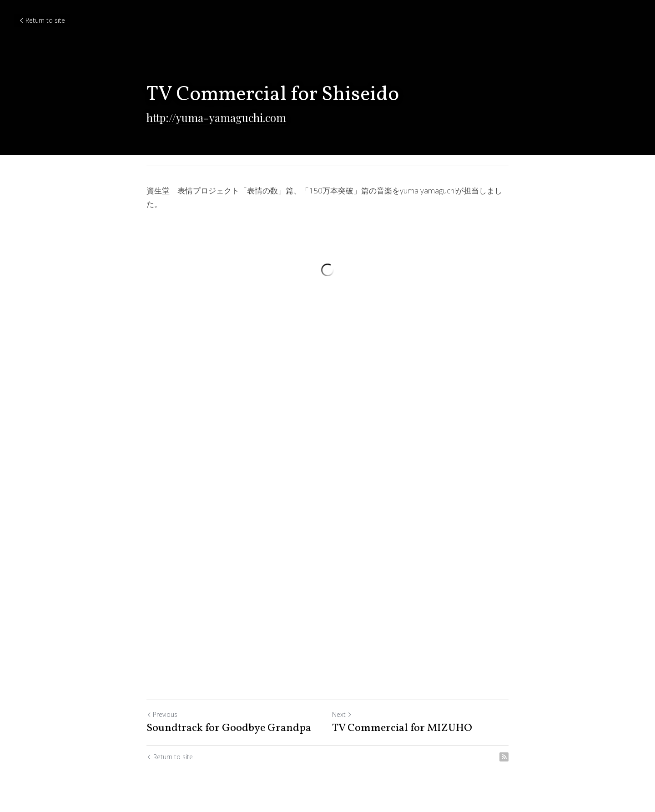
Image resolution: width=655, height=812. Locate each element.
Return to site (42, 20)
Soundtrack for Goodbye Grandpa (229, 728)
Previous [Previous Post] (162, 714)
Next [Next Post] (342, 714)
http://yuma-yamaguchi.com (216, 117)
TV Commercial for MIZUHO (402, 728)
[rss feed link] (504, 757)
